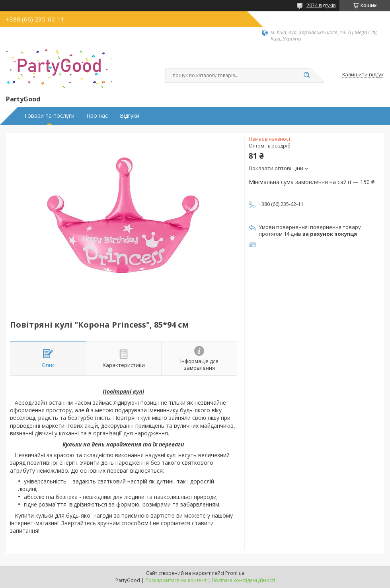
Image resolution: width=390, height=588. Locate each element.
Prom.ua (235, 573)
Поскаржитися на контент (176, 580)
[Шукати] (306, 76)
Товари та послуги (49, 116)
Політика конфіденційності (243, 580)
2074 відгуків (321, 5)
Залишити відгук (363, 75)
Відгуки (130, 116)
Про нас (97, 116)
